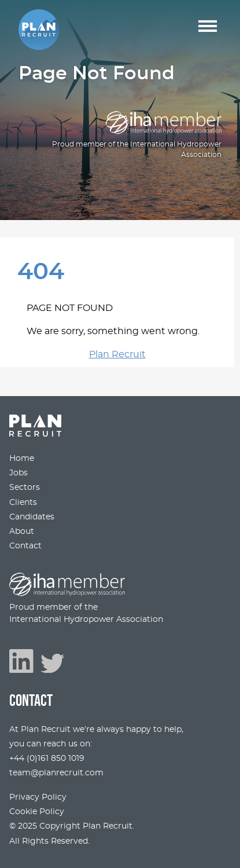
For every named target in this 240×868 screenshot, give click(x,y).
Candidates (32, 517)
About (22, 531)
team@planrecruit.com (56, 773)
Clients (23, 502)
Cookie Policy (37, 812)
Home (22, 458)
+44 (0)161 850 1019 (47, 758)
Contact (25, 546)
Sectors (25, 487)
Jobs (19, 473)
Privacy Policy (38, 797)
